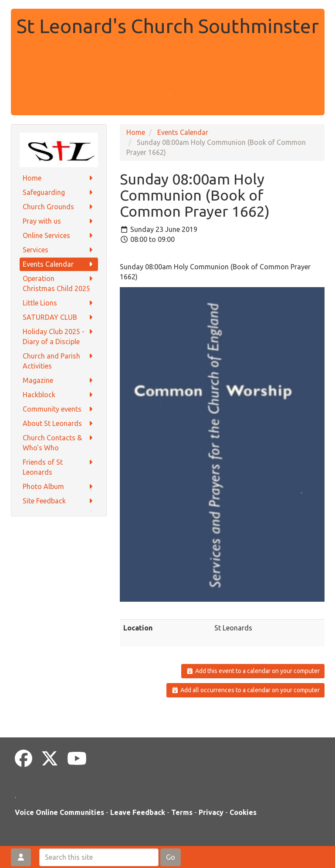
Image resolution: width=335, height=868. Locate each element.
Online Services (59, 236)
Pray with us (59, 221)
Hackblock (59, 395)
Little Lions (59, 303)
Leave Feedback (138, 812)
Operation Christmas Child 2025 (59, 283)
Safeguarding (59, 193)
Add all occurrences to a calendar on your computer (245, 690)
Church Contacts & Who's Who (59, 442)
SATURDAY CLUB (59, 317)
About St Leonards (59, 424)
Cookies (243, 812)
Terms (182, 812)
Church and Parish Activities (59, 360)
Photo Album (59, 487)
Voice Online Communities (59, 812)
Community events (59, 409)
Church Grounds (59, 207)
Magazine (59, 380)
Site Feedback (59, 501)
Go (171, 857)
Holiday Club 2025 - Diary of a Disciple (59, 336)
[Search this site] (99, 857)
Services (59, 250)
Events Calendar (59, 264)
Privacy (211, 812)
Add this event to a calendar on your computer (253, 671)
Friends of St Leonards (59, 467)
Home (59, 178)
